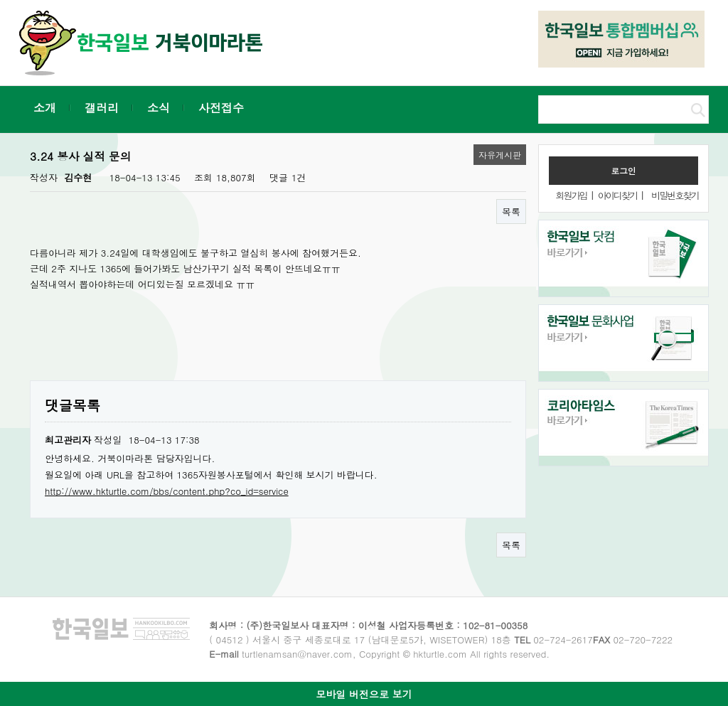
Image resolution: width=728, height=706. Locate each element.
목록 (511, 212)
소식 (159, 108)
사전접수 (221, 108)
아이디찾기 (617, 195)
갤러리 (102, 108)
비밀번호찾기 (675, 195)
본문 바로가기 (0, 0)
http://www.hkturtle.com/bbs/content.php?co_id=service (167, 491)
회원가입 (571, 195)
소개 (45, 108)
